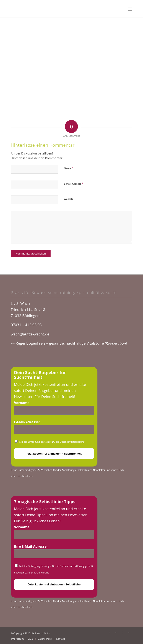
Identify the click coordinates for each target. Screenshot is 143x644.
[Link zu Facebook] (110, 632)
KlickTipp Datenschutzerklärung (32, 573)
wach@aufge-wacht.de (30, 334)
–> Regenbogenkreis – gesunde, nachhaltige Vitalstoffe (69, 343)
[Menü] (130, 9)
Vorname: (22, 403)
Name (68, 168)
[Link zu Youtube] (116, 632)
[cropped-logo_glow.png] (59, 9)
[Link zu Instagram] (123, 632)
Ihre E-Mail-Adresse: (31, 546)
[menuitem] (130, 9)
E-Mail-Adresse (74, 184)
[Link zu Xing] (129, 632)
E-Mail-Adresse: (27, 422)
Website (69, 199)
